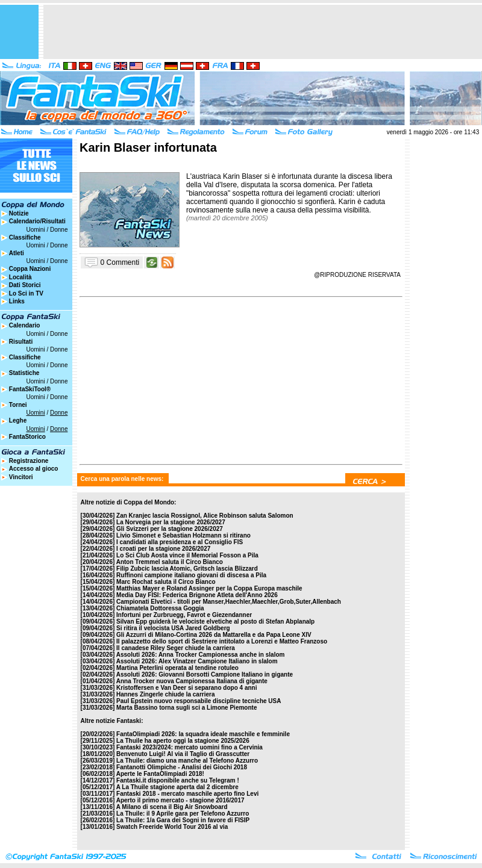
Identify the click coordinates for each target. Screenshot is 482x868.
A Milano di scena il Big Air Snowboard (172, 807)
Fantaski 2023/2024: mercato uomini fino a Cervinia (189, 747)
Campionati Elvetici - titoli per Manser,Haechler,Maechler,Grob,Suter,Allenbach (229, 602)
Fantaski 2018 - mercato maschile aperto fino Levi (187, 794)
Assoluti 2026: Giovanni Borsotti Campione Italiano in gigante (205, 674)
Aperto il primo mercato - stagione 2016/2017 (180, 800)
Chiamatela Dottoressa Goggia (160, 608)
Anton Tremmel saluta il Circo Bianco (170, 562)
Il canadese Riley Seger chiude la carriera (176, 648)
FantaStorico (27, 437)
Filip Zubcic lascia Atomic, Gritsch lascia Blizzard (187, 569)
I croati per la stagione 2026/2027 (163, 549)
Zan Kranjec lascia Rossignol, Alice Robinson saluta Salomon (205, 516)
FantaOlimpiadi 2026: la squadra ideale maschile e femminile (203, 734)
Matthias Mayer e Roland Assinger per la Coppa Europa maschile (209, 588)
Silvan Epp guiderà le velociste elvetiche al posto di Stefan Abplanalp (215, 622)
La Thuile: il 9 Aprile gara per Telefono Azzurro (183, 814)
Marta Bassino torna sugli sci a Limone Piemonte (186, 708)
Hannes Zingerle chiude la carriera (165, 694)
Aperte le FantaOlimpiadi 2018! (160, 774)
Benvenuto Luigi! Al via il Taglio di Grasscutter (183, 754)
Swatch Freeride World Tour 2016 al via (172, 827)
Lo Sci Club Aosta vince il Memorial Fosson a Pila (187, 555)
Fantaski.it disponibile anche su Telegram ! (178, 780)
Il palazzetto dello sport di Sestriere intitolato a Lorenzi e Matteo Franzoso (222, 641)
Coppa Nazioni (30, 269)
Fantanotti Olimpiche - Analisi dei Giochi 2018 (182, 767)
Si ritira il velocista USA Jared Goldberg (173, 628)
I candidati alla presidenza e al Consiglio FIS (180, 542)
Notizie (19, 213)
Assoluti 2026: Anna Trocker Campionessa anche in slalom (201, 655)
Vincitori (21, 477)
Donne (59, 230)
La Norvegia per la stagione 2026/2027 (171, 522)
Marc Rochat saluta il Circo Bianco (166, 582)
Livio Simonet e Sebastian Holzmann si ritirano (183, 535)
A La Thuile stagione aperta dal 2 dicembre (177, 787)
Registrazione (29, 461)
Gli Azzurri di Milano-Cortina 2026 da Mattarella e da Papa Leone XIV (214, 635)
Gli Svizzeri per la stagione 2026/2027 (170, 529)
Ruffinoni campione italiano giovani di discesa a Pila (191, 575)
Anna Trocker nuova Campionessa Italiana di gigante (192, 681)
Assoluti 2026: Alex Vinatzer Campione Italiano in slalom (197, 661)
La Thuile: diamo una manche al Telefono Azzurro (187, 761)
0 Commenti (120, 262)
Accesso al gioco (34, 469)
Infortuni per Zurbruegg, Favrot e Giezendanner (184, 615)
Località (20, 277)
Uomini (36, 230)
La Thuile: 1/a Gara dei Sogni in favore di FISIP (183, 820)
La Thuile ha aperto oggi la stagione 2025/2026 (183, 741)
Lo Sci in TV (26, 293)
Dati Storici (25, 285)
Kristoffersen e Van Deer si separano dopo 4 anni (186, 688)
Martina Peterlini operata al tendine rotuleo (177, 668)
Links (17, 301)
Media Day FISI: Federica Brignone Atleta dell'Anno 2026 (197, 595)
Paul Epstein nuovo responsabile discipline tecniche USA (199, 701)
